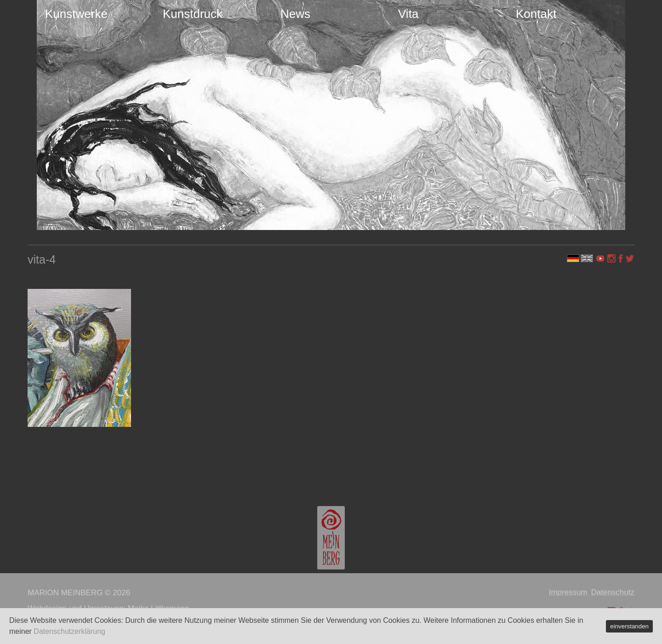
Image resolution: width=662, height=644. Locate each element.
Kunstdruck (193, 14)
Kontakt (536, 14)
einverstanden (629, 626)
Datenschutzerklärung (69, 631)
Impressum (568, 592)
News (295, 14)
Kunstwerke (76, 14)
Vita (408, 14)
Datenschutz (613, 592)
